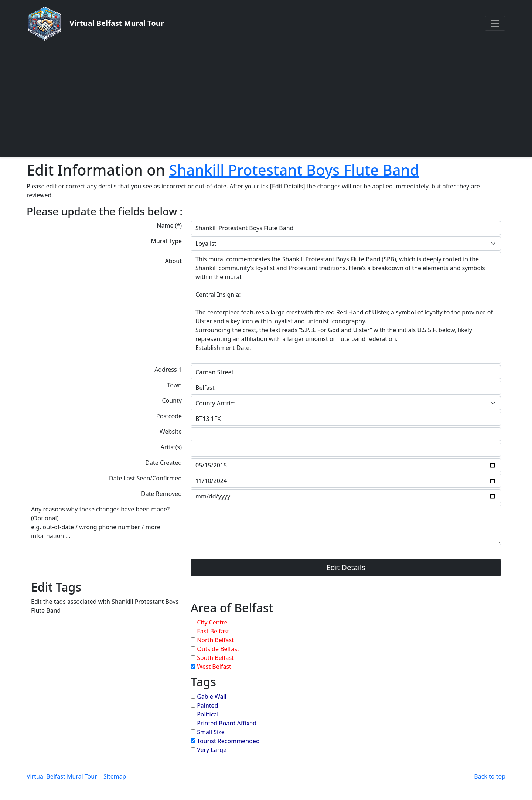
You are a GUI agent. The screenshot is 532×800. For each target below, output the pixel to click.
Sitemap (115, 776)
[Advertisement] (266, 99)
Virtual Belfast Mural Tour (62, 776)
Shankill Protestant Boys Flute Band (294, 170)
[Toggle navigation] (495, 23)
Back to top (490, 776)
